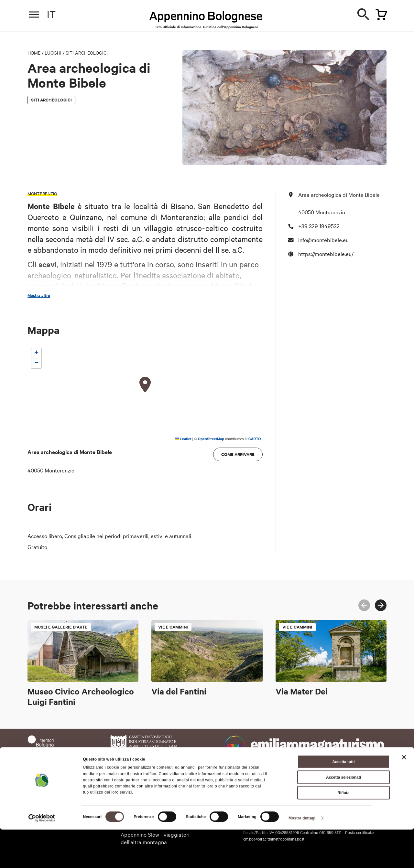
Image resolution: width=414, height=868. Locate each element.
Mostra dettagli (303, 856)
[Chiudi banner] (404, 796)
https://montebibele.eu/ (326, 254)
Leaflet (183, 439)
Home (34, 53)
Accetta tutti (343, 800)
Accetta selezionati (343, 816)
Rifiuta (343, 831)
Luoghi (53, 53)
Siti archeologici (87, 53)
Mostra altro (39, 295)
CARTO (255, 439)
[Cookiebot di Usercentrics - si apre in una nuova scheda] (42, 856)
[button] (145, 385)
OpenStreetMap (211, 439)
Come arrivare (238, 454)
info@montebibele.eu (323, 240)
